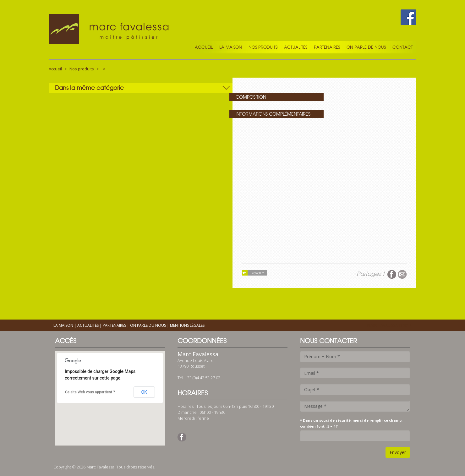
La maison (231, 47)
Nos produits (263, 47)
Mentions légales (187, 325)
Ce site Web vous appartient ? (90, 392)
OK (144, 392)
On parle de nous (366, 47)
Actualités (296, 47)
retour (258, 273)
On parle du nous (148, 325)
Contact (403, 47)
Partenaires (327, 47)
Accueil (204, 47)
